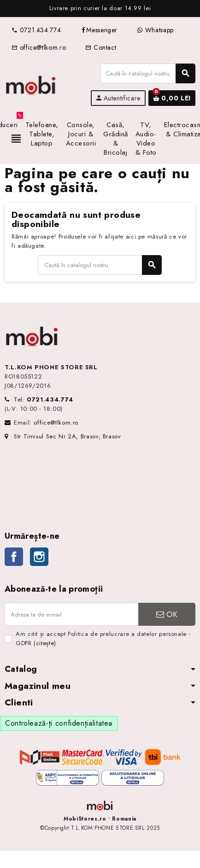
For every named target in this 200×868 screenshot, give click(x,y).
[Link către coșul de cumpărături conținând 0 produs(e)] (172, 98)
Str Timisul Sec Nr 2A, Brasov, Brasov (63, 436)
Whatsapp (155, 30)
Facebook (14, 557)
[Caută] (148, 73)
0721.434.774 (36, 30)
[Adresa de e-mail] (71, 614)
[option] (100, 9)
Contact (101, 47)
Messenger (99, 30)
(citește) (45, 643)
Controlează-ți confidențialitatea (59, 723)
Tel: (44, 399)
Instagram (39, 557)
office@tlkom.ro (39, 47)
